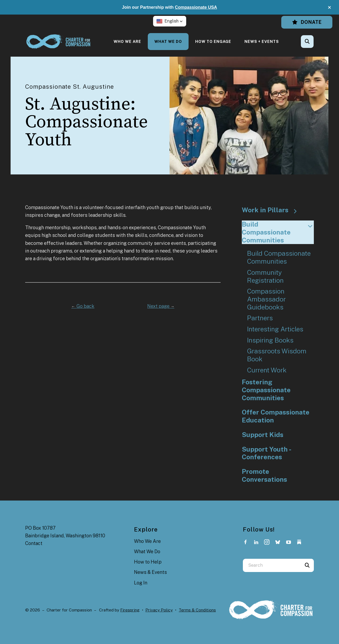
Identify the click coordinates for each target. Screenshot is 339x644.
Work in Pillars (272, 210)
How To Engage (213, 41)
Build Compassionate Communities (278, 232)
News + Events (262, 41)
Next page (161, 306)
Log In (141, 583)
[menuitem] (127, 41)
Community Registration (265, 276)
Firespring (130, 610)
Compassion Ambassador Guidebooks (266, 299)
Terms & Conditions (197, 610)
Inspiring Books (270, 340)
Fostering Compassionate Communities (266, 390)
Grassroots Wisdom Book (277, 355)
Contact (34, 543)
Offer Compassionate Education (276, 416)
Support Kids (263, 435)
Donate (307, 22)
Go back (83, 306)
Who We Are (127, 41)
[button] (329, 7)
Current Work (267, 370)
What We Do (168, 41)
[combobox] (272, 565)
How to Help (148, 562)
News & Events (150, 572)
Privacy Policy (159, 610)
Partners (260, 318)
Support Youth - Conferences (267, 453)
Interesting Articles (275, 329)
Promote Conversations (264, 476)
